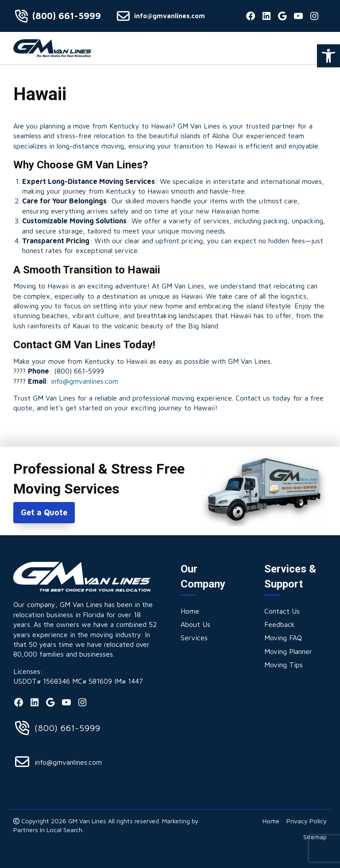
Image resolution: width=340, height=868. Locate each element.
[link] (328, 56)
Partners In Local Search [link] (48, 830)
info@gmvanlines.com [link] (170, 16)
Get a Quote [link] (44, 512)
